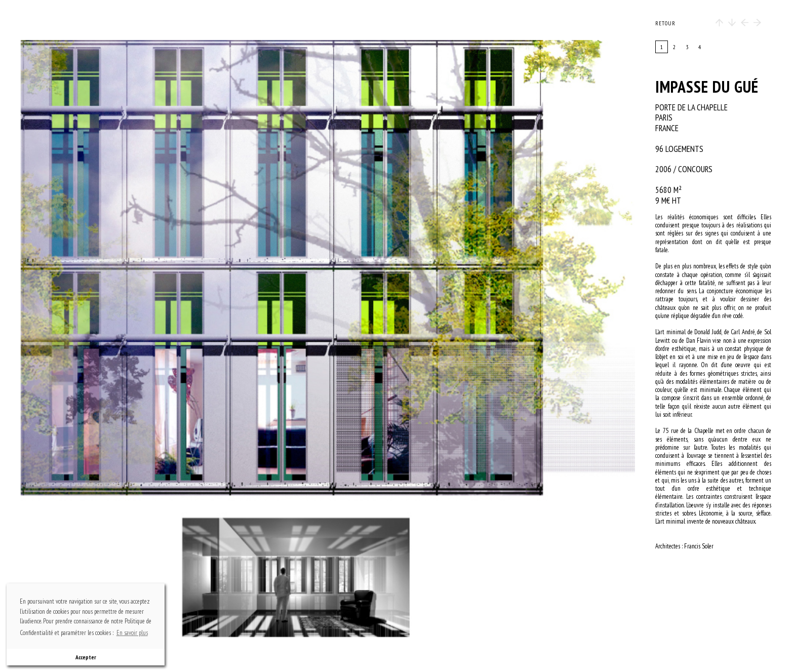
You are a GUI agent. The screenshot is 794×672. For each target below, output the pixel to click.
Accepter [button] (86, 657)
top (333, 84)
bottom (333, 593)
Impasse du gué (707, 87)
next (426, 339)
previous (114, 339)
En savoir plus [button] (132, 633)
